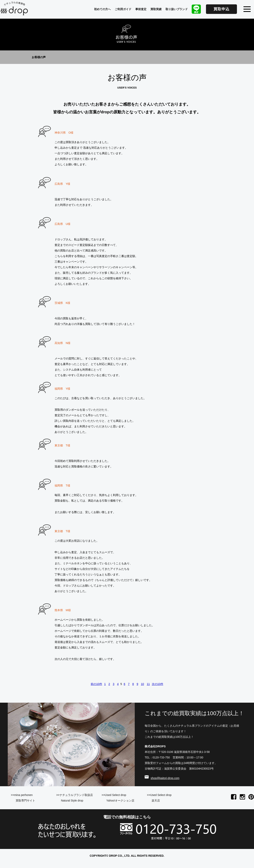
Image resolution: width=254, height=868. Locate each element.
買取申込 (221, 9)
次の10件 (158, 684)
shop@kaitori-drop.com (165, 778)
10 (142, 684)
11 (148, 684)
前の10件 (96, 684)
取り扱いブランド (177, 9)
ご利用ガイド (123, 9)
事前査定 (141, 9)
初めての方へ (102, 9)
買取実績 (156, 9)
